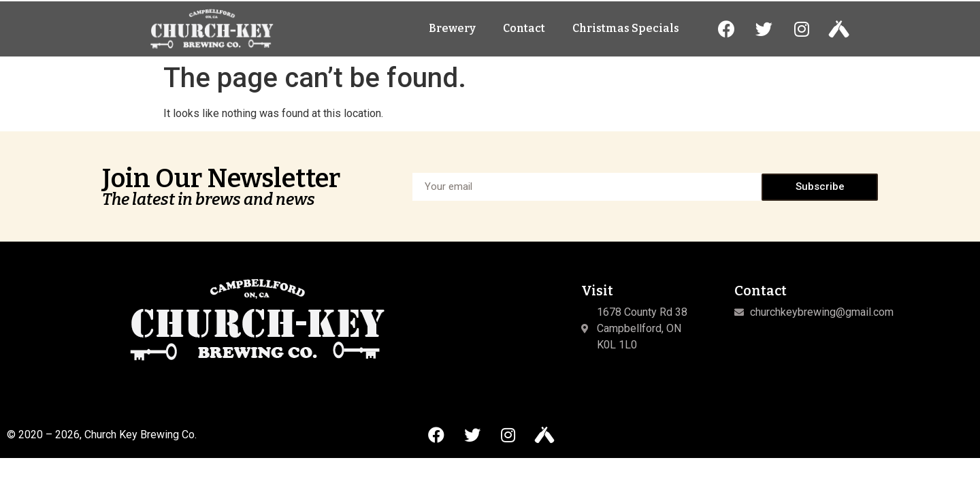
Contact (524, 34)
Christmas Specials (626, 34)
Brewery (452, 34)
